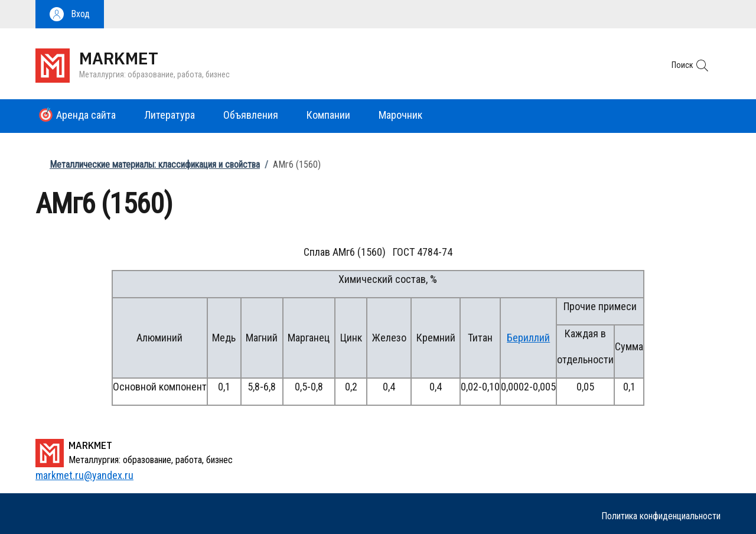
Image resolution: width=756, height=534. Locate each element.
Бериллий (528, 338)
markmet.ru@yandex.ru (84, 475)
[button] (70, 14)
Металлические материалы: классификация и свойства (155, 165)
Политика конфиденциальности (661, 516)
